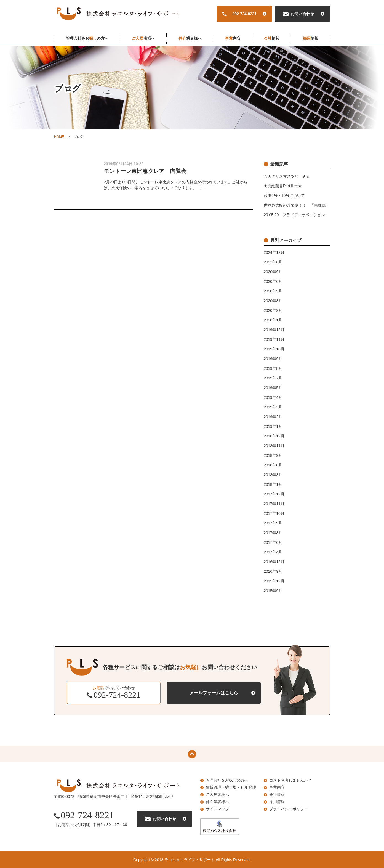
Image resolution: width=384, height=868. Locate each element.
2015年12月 (274, 581)
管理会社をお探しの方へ (227, 780)
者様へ (143, 38)
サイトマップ (217, 809)
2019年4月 (273, 397)
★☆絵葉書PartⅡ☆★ (283, 186)
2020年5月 (273, 291)
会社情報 (277, 795)
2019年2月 (273, 417)
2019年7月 (273, 378)
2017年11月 (274, 504)
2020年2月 (273, 310)
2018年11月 (274, 446)
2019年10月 (274, 349)
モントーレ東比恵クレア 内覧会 (145, 171)
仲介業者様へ (217, 802)
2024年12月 (274, 252)
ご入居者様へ (217, 795)
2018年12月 (274, 436)
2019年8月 (273, 368)
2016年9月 (273, 571)
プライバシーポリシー (289, 809)
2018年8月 (273, 465)
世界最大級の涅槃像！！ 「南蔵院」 (297, 205)
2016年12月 (274, 562)
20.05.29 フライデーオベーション (294, 215)
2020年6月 (273, 281)
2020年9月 (273, 272)
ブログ (78, 137)
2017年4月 (273, 552)
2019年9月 (273, 359)
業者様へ (190, 38)
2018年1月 (273, 484)
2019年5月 (273, 388)
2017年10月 (274, 513)
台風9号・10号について (284, 196)
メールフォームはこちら (214, 693)
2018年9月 (273, 455)
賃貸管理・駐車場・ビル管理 (231, 787)
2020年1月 (273, 320)
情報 (272, 38)
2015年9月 (273, 591)
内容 (233, 38)
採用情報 (277, 802)
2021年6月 (273, 262)
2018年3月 (273, 475)
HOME (59, 137)
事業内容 (277, 787)
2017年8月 (273, 533)
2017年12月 (274, 494)
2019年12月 (274, 330)
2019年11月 (274, 339)
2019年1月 (273, 426)
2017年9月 (273, 523)
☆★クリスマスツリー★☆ (287, 176)
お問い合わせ (302, 14)
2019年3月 (273, 407)
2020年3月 (273, 301)
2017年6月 (273, 542)
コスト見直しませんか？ (290, 780)
